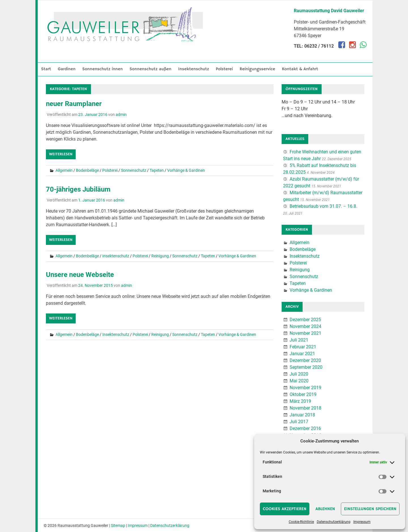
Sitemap (118, 525)
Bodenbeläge (87, 170)
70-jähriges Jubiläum (78, 189)
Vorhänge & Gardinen (186, 170)
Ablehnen (325, 509)
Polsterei (224, 69)
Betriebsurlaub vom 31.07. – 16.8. (323, 206)
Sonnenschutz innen (103, 69)
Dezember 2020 (305, 360)
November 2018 (305, 408)
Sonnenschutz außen (150, 69)
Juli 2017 (299, 422)
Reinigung (160, 256)
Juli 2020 (299, 374)
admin (121, 115)
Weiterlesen (61, 154)
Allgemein (64, 170)
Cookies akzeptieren (285, 509)
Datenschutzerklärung (334, 522)
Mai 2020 (299, 381)
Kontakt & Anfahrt (300, 69)
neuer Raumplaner (74, 104)
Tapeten (157, 170)
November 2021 (305, 333)
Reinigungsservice (257, 69)
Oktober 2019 (303, 394)
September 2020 (306, 367)
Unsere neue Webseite (80, 275)
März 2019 (300, 401)
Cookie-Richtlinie (301, 522)
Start (46, 69)
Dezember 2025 (305, 320)
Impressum (362, 522)
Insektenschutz (194, 69)
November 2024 (305, 326)
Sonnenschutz (134, 170)
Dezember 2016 (305, 428)
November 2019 (305, 388)
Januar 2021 (302, 354)
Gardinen (67, 69)
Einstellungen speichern (370, 509)
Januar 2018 (302, 415)
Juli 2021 (299, 340)
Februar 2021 (303, 347)
